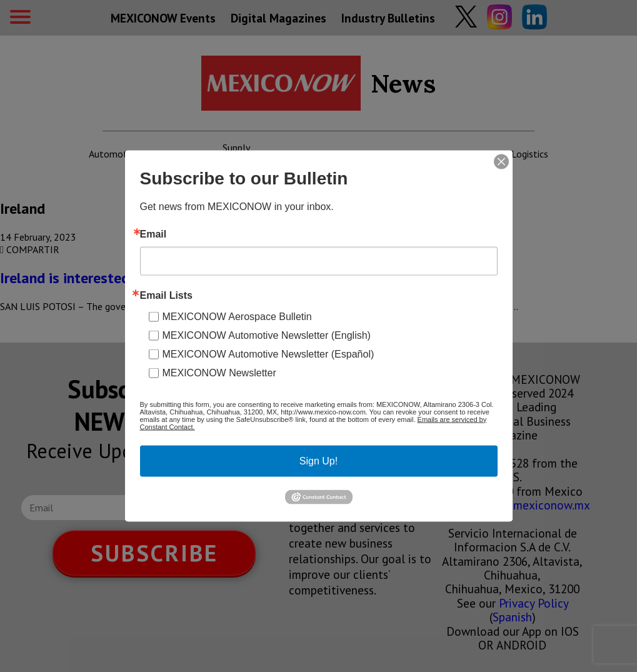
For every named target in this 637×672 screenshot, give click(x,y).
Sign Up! (318, 460)
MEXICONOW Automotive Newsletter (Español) (268, 354)
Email (153, 234)
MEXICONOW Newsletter (219, 372)
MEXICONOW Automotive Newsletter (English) (267, 335)
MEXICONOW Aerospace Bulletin (237, 316)
